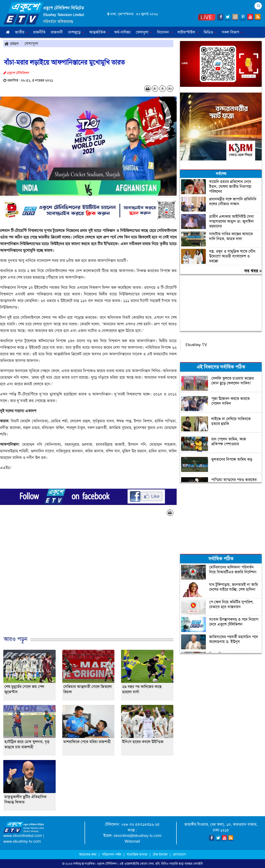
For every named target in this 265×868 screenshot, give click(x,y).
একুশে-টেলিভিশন (107, 864)
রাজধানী (57, 32)
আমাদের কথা (88, 854)
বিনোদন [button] (165, 32)
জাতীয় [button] (21, 32)
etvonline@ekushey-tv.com (138, 836)
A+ (170, 89)
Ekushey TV (196, 345)
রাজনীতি (39, 32)
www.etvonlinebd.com (23, 836)
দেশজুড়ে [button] (76, 32)
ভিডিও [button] (210, 32)
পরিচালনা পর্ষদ (112, 854)
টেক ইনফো (161, 854)
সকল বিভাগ (232, 32)
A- (155, 89)
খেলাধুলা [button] (144, 32)
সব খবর (253, 271)
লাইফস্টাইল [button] (188, 32)
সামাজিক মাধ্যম (137, 854)
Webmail (132, 841)
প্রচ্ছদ (12, 43)
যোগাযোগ (179, 854)
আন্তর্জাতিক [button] (99, 32)
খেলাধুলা (31, 43)
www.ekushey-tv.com (22, 841)
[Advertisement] (88, 581)
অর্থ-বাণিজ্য (122, 32)
